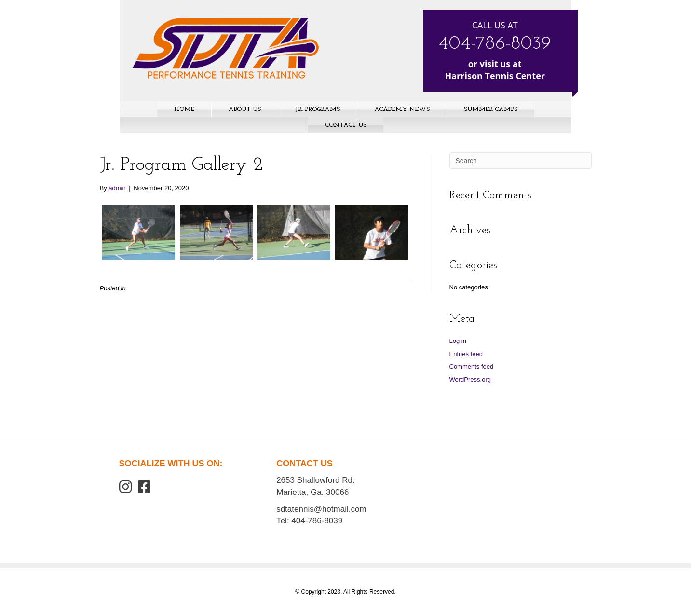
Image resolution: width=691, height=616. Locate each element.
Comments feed (472, 366)
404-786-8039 (495, 44)
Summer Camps (491, 109)
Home (184, 109)
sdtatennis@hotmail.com (321, 509)
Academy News (402, 109)
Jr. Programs (318, 109)
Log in (458, 341)
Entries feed (466, 354)
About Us (245, 109)
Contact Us (346, 125)
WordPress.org (470, 379)
